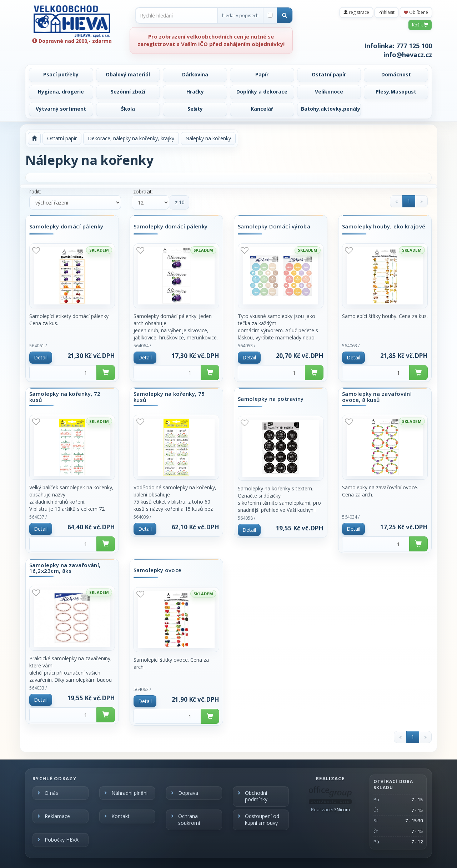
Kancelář (262, 109)
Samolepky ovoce (158, 570)
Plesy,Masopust (396, 92)
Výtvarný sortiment (61, 109)
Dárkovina (195, 74)
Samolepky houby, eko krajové (384, 227)
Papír (262, 74)
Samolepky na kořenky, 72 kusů (65, 397)
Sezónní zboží (128, 92)
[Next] (421, 201)
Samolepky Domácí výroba (274, 227)
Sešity (195, 109)
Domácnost (396, 74)
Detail (41, 357)
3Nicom (342, 809)
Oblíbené (416, 12)
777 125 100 (414, 46)
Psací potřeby (61, 74)
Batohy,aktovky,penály (331, 109)
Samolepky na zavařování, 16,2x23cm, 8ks (65, 568)
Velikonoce (329, 92)
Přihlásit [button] (386, 12)
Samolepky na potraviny (271, 399)
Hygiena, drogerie (61, 92)
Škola (128, 109)
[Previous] (396, 201)
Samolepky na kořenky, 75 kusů (169, 397)
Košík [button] (420, 25)
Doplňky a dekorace (262, 92)
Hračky (195, 92)
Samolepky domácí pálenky (66, 227)
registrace (356, 12)
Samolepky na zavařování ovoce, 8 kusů (377, 397)
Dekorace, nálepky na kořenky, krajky (131, 138)
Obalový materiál (128, 74)
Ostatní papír (329, 74)
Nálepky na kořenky (208, 138)
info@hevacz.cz (408, 55)
